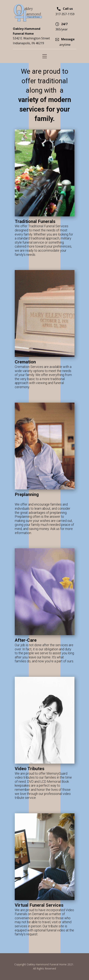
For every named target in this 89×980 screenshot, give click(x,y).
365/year (62, 27)
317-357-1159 (65, 11)
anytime (65, 42)
